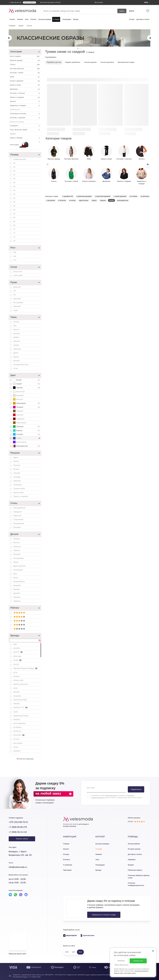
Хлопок (16, 322)
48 (14, 186)
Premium (33, 19)
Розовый (27, 407)
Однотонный (18, 492)
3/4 (14, 295)
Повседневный (19, 508)
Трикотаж (17, 349)
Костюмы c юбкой (25, 73)
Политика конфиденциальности (136, 884)
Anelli (15, 712)
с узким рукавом (120, 196)
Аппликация (18, 570)
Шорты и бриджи (25, 138)
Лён (15, 326)
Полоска (17, 465)
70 (14, 229)
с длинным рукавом (84, 196)
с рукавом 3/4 (68, 196)
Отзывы (132, 19)
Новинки (20, 19)
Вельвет (17, 361)
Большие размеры (45, 19)
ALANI (18, 660)
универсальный (20, 159)
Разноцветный (27, 446)
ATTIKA (16, 739)
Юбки (25, 77)
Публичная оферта (135, 870)
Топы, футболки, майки (25, 130)
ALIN (15, 673)
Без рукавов (18, 302)
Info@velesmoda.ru (18, 867)
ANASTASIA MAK (20, 700)
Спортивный (18, 519)
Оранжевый (27, 403)
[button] (148, 164)
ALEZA (16, 664)
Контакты (67, 860)
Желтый (18, 399)
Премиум (17, 527)
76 (14, 241)
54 (14, 198)
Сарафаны (25, 126)
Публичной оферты (111, 795)
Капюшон (17, 547)
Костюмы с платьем (25, 93)
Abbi (15, 644)
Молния (16, 543)
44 (14, 179)
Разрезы (17, 539)
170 (15, 260)
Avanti (16, 747)
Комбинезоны (15, 110)
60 (14, 210)
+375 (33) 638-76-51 (18, 822)
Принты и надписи (21, 496)
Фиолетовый (20, 442)
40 (14, 171)
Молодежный (19, 523)
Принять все (138, 961)
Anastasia (17, 696)
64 (14, 217)
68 (14, 225)
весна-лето (18, 272)
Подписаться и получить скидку (104, 915)
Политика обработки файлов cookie (139, 877)
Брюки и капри (25, 85)
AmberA (16, 676)
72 (14, 233)
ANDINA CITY (21, 708)
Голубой (27, 434)
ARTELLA (17, 731)
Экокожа (17, 341)
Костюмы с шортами (25, 118)
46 (14, 183)
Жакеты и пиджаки (25, 97)
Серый (27, 384)
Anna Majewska (19, 723)
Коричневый (20, 423)
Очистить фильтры (25, 759)
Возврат (131, 865)
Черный (27, 388)
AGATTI (18, 652)
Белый (27, 380)
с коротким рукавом (103, 196)
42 (14, 175)
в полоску (62, 200)
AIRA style (17, 656)
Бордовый (19, 419)
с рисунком (51, 200)
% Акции (56, 19)
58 (14, 206)
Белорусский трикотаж (71, 824)
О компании (68, 865)
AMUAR (16, 692)
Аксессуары (25, 145)
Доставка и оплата (143, 19)
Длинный (17, 287)
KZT (74, 952)
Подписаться (136, 789)
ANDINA (17, 704)
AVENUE (17, 751)
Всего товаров (25, 56)
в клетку (72, 200)
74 (14, 237)
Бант (15, 574)
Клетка (16, 461)
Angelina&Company (21, 716)
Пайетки (17, 550)
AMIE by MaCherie (21, 684)
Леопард (17, 477)
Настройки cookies (130, 973)
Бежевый (18, 395)
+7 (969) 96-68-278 (18, 827)
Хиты (27, 19)
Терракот (18, 411)
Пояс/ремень (19, 558)
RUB (80, 952)
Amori (16, 688)
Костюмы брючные (25, 69)
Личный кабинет (134, 844)
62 (14, 214)
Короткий (17, 299)
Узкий (16, 310)
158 (15, 252)
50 (14, 190)
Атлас (16, 368)
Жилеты (25, 102)
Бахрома (17, 554)
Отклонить (121, 961)
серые (94, 200)
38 (14, 167)
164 (15, 256)
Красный (18, 415)
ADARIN (17, 648)
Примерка (132, 860)
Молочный (19, 392)
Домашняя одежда (17, 122)
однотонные (84, 200)
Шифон (16, 337)
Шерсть (16, 329)
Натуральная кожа (21, 364)
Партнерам (67, 870)
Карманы (17, 601)
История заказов (134, 849)
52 (14, 194)
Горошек (17, 473)
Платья (25, 65)
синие (111, 200)
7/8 (14, 291)
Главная (66, 844)
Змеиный (17, 481)
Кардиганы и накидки (25, 106)
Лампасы (17, 597)
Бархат (16, 357)
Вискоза (17, 333)
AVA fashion (18, 743)
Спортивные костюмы (25, 114)
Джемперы (25, 89)
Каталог (12, 19)
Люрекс (16, 345)
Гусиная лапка (19, 489)
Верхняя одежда (25, 61)
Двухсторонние (19, 566)
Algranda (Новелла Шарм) (26, 668)
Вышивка (17, 585)
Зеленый (27, 426)
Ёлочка (16, 469)
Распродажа (67, 19)
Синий (27, 438)
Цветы (16, 457)
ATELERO (19, 735)
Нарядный (17, 512)
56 (14, 202)
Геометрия (18, 485)
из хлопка (133, 196)
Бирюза (27, 430)
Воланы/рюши (19, 581)
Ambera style (18, 680)
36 (14, 163)
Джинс (16, 353)
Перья (16, 562)
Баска (16, 578)
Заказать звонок (22, 839)
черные (103, 200)
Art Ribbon (17, 727)
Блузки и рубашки (25, 81)
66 (14, 221)
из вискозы (145, 196)
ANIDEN (17, 720)
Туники (13, 134)
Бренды (76, 19)
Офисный (17, 516)
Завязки (16, 589)
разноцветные (123, 200)
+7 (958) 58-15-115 (18, 832)
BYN (67, 952)
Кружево (17, 593)
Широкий (17, 306)
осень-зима (18, 275)
